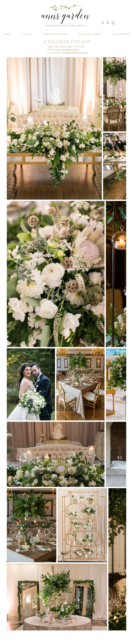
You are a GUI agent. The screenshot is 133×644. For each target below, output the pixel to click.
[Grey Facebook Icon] (103, 23)
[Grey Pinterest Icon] (108, 23)
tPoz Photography (70, 49)
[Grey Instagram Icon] (113, 23)
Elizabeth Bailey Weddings (75, 52)
